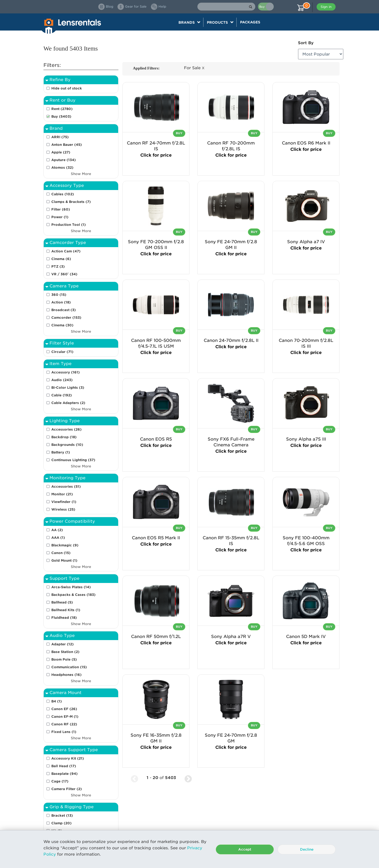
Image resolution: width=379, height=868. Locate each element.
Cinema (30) (62, 325)
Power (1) (60, 217)
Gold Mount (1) (64, 560)
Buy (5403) (61, 116)
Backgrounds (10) (67, 445)
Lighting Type (65, 421)
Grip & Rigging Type (72, 807)
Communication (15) (69, 667)
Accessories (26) (66, 429)
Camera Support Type (74, 750)
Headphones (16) (66, 675)
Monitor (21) (62, 494)
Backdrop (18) (64, 437)
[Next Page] (188, 778)
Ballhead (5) (62, 602)
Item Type (61, 364)
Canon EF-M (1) (65, 717)
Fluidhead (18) (64, 618)
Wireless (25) (63, 509)
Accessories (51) (66, 487)
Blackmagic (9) (65, 545)
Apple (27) (61, 152)
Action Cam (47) (66, 251)
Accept (245, 849)
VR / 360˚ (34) (64, 274)
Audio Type (62, 635)
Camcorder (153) (66, 318)
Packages (250, 22)
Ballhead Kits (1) (66, 610)
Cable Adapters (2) (68, 403)
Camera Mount (66, 693)
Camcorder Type (68, 243)
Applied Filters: (146, 68)
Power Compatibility (72, 521)
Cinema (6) (61, 259)
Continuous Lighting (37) (73, 460)
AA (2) (57, 530)
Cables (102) (63, 194)
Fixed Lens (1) (64, 732)
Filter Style (62, 343)
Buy (179, 133)
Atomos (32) (62, 168)
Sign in (326, 7)
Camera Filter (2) (67, 789)
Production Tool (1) (69, 225)
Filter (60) (61, 209)
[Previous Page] (134, 778)
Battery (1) (61, 452)
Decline (307, 849)
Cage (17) (60, 781)
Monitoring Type (68, 478)
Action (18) (61, 302)
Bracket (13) (62, 815)
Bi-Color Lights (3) (68, 388)
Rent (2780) (62, 109)
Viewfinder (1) (64, 502)
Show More (81, 174)
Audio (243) (62, 380)
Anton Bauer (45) (67, 145)
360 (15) (59, 295)
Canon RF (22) (64, 724)
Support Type (64, 578)
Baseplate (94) (64, 774)
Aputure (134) (64, 160)
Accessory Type (67, 185)
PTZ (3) (58, 266)
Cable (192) (62, 395)
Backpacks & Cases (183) (73, 595)
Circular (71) (62, 352)
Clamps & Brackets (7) (71, 202)
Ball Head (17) (64, 766)
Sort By (306, 43)
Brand (56, 128)
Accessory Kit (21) (68, 758)
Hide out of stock (67, 88)
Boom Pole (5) (64, 659)
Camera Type (64, 286)
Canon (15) (61, 553)
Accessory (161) (66, 372)
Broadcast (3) (64, 310)
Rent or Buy (63, 100)
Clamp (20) (61, 823)
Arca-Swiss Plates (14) (71, 587)
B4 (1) (57, 701)
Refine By (60, 80)
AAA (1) (58, 538)
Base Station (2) (65, 652)
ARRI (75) (60, 137)
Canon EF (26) (64, 709)
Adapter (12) (63, 644)
